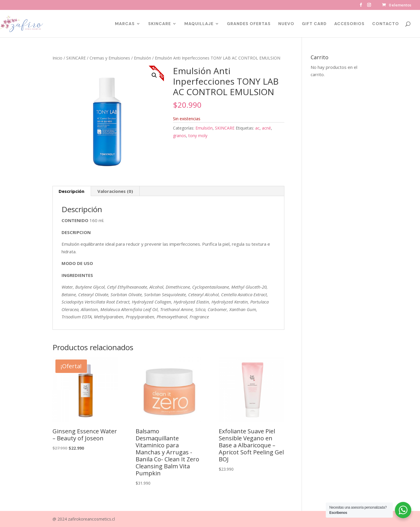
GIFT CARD (314, 24)
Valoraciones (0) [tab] (115, 191)
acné (266, 128)
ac (257, 128)
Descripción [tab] (71, 191)
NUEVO (286, 24)
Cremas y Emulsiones (110, 58)
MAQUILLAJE (199, 24)
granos (180, 136)
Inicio (57, 58)
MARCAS (125, 24)
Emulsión (142, 58)
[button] (154, 75)
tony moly (198, 136)
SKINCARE (160, 24)
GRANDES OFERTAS (249, 24)
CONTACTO (386, 24)
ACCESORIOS (349, 24)
